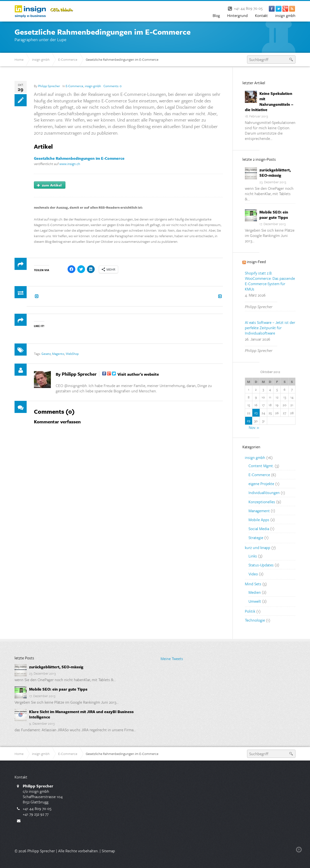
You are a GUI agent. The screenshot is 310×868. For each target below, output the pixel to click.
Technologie (255, 620)
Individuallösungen (264, 493)
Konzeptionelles (262, 502)
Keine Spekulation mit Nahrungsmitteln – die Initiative (269, 101)
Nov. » (254, 427)
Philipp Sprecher (49, 86)
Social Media (259, 528)
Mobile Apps (259, 519)
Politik (250, 611)
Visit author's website (138, 374)
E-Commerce (68, 59)
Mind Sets (253, 584)
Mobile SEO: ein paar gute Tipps (274, 215)
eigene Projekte (261, 484)
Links (253, 556)
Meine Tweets (172, 659)
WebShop (72, 354)
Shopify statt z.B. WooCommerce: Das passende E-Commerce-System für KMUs (270, 281)
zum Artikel (49, 185)
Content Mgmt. (261, 466)
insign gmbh (41, 59)
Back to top (300, 850)
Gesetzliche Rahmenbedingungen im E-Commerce (79, 158)
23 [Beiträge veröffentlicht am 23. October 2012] (256, 413)
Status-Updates (261, 565)
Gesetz (46, 354)
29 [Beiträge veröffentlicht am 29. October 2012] (249, 421)
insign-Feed (256, 262)
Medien (255, 592)
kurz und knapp (258, 548)
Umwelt (255, 601)
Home (19, 59)
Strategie (256, 537)
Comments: (112, 86)
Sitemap (108, 851)
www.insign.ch (70, 164)
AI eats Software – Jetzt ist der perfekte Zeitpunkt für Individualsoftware (270, 328)
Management (259, 510)
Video (253, 574)
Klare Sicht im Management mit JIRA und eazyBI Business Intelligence (81, 714)
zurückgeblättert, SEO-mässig (275, 173)
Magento (58, 354)
